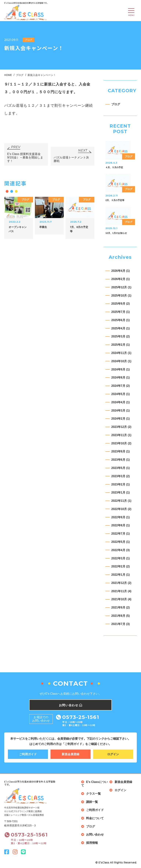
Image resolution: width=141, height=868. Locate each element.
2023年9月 (121, 452)
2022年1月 (121, 575)
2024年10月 (121, 361)
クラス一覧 (93, 794)
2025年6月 (121, 320)
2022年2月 (121, 566)
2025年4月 (121, 328)
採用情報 (92, 843)
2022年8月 (121, 526)
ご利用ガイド (28, 754)
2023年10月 (121, 443)
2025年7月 (121, 312)
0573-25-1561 (81, 717)
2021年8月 (121, 616)
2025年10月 (121, 296)
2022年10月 (121, 509)
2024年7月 (121, 386)
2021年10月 (121, 599)
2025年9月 (121, 304)
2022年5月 (121, 542)
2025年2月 (121, 345)
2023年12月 (121, 427)
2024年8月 (121, 378)
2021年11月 (121, 591)
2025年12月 (121, 287)
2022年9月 (121, 517)
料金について (95, 818)
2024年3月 (121, 411)
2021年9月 (121, 607)
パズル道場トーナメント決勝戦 (71, 159)
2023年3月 (121, 476)
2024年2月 (121, 419)
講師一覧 (92, 802)
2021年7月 (121, 624)
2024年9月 (121, 369)
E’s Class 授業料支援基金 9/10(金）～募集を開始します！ (25, 158)
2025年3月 (121, 337)
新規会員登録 (70, 754)
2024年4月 (121, 402)
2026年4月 (121, 271)
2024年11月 (121, 353)
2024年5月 (121, 394)
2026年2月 (121, 279)
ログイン (113, 754)
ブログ (116, 104)
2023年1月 (121, 493)
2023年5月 (121, 468)
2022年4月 (121, 550)
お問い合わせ (95, 835)
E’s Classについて (95, 784)
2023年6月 (121, 460)
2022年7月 (121, 534)
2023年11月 (121, 435)
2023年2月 (121, 484)
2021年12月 (121, 583)
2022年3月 (121, 558)
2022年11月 (121, 501)
